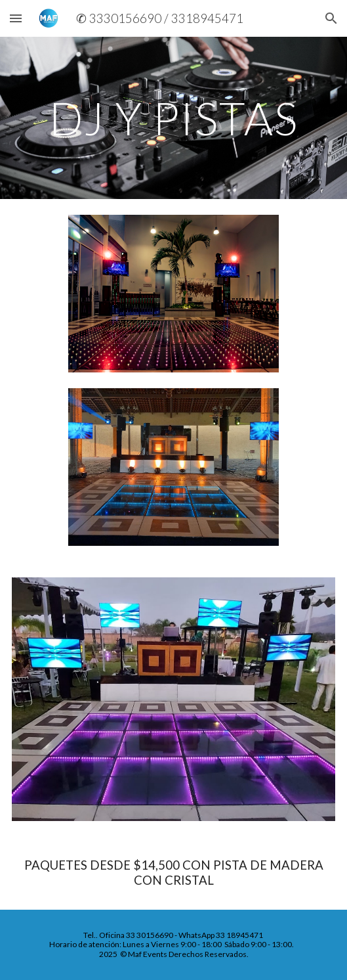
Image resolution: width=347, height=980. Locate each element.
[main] (173, 118)
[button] (16, 18)
